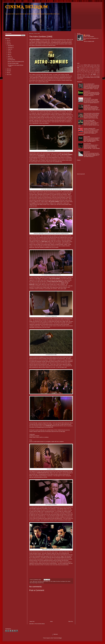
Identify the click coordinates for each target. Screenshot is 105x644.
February (10, 58)
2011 (8, 74)
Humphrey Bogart (97, 66)
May (9, 55)
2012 (8, 73)
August (9, 49)
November (10, 47)
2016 (8, 42)
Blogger (60, 638)
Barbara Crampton (80, 65)
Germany (92, 66)
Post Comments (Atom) (40, 624)
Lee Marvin (98, 69)
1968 (34, 581)
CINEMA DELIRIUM (27, 7)
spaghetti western (94, 77)
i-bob (52, 638)
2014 (8, 69)
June (9, 53)
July (9, 51)
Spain (89, 73)
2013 (8, 71)
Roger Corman (80, 73)
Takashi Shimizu (85, 75)
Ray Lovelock (92, 72)
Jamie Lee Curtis (89, 68)
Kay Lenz (94, 69)
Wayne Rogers (35, 583)
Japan (93, 68)
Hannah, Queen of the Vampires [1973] (16, 62)
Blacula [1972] (87, 152)
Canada (92, 65)
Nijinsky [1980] (87, 137)
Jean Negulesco (97, 68)
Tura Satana (63, 581)
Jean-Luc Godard (80, 69)
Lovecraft (79, 70)
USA (66, 581)
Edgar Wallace (97, 65)
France (88, 66)
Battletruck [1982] (87, 98)
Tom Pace (58, 581)
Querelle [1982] (87, 105)
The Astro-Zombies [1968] (13, 63)
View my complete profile (89, 41)
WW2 (78, 76)
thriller (98, 77)
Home (51, 621)
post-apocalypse (97, 76)
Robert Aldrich (97, 72)
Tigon (89, 75)
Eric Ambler (79, 66)
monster (88, 76)
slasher (89, 77)
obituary (91, 76)
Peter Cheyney (82, 72)
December (10, 45)
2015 (8, 44)
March (9, 56)
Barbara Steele (87, 65)
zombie (82, 79)
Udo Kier (98, 75)
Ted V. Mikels (53, 581)
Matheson (87, 70)
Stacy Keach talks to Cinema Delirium (92, 113)
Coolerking (88, 35)
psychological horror (81, 77)
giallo (81, 76)
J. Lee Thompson (82, 68)
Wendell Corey (41, 583)
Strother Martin (94, 73)
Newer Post (32, 621)
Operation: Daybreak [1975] (89, 128)
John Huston (86, 69)
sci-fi (50, 581)
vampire (79, 79)
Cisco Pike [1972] (11, 60)
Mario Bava (83, 70)
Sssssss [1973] (87, 91)
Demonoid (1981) (87, 144)
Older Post (71, 621)
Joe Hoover (40, 581)
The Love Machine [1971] (89, 84)
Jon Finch (90, 69)
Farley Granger (84, 66)
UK (91, 74)
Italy (78, 68)
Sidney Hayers (85, 73)
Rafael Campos (45, 581)
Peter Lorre (87, 72)
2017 (8, 40)
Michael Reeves (92, 70)
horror (36, 581)
